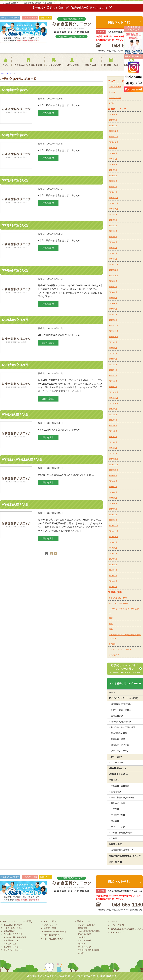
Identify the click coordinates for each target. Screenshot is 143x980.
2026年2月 (113, 126)
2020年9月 (113, 476)
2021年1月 (113, 453)
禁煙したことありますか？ (119, 598)
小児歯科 (115, 809)
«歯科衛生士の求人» (119, 774)
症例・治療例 (115, 862)
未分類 (111, 103)
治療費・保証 (111, 64)
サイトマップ (117, 932)
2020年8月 (113, 481)
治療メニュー (91, 64)
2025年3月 (113, 181)
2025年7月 (113, 159)
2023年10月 (113, 276)
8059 (111, 629)
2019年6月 (113, 559)
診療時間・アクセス (120, 745)
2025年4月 (113, 176)
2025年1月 (113, 192)
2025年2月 (113, 187)
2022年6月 (113, 359)
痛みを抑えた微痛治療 (121, 722)
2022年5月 (113, 364)
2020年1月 (113, 520)
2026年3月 (113, 120)
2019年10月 (113, 537)
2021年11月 (113, 398)
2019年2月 (113, 581)
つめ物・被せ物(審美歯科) (123, 833)
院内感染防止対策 (119, 733)
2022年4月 (113, 370)
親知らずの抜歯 (118, 803)
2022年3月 (113, 376)
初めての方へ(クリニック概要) (27, 64)
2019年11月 (113, 531)
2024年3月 (113, 248)
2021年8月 (113, 414)
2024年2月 (113, 253)
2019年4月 (113, 570)
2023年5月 (113, 298)
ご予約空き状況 (115, 87)
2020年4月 (113, 503)
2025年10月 (113, 142)
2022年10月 (113, 337)
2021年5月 (113, 431)
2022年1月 (113, 387)
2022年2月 (113, 381)
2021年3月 (113, 442)
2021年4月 (113, 437)
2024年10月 (113, 209)
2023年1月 (113, 320)
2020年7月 (113, 487)
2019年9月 (113, 542)
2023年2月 (113, 314)
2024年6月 (113, 231)
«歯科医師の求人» (118, 768)
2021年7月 (113, 420)
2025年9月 (113, 148)
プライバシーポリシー (121, 751)
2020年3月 (113, 509)
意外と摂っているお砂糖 (118, 603)
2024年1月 (113, 259)
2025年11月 (113, 137)
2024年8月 (113, 220)
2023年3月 (113, 309)
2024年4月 (113, 242)
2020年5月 (113, 498)
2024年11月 (113, 203)
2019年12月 (113, 526)
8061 (111, 624)
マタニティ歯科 (118, 815)
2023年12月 (113, 264)
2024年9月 (113, 214)
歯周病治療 (116, 792)
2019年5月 (113, 565)
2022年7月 (113, 353)
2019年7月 (113, 553)
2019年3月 (113, 576)
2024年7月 (113, 226)
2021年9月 (113, 409)
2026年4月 (113, 114)
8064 (111, 618)
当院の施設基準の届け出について (125, 856)
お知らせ (112, 92)
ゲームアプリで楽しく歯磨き (120, 649)
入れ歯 (114, 838)
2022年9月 (113, 342)
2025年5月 (113, 170)
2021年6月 (113, 426)
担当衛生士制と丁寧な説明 (123, 727)
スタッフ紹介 (71, 64)
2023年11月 (113, 270)
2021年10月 (113, 403)
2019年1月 (113, 587)
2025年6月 (113, 164)
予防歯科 (112, 644)
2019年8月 (113, 548)
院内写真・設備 (118, 739)
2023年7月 (113, 287)
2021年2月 (113, 448)
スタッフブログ (51, 64)
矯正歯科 (115, 821)
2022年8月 (113, 348)
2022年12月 (113, 326)
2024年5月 (113, 237)
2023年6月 (113, 292)
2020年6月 (113, 492)
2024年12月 (113, 198)
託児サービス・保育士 (121, 710)
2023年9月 (113, 281)
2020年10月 (113, 470)
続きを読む (48, 113)
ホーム (6, 64)
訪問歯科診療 (117, 716)
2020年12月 (113, 459)
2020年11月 (113, 464)
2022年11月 (113, 331)
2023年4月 (113, 303)
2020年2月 (113, 515)
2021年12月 (113, 392)
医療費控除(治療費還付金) (123, 850)
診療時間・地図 (132, 64)
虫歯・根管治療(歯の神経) (123, 797)
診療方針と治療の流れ (121, 704)
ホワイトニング (118, 827)
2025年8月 (113, 153)
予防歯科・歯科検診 (120, 786)
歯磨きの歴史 (114, 655)
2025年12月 (113, 131)
